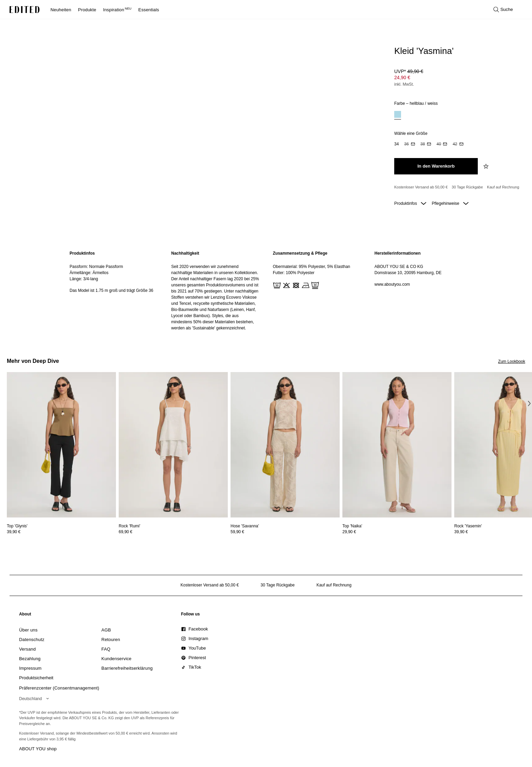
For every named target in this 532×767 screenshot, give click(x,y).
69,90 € (125, 532)
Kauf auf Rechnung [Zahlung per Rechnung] (503, 187)
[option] (398, 115)
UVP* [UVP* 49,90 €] (409, 71)
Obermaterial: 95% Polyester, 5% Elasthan (312, 267)
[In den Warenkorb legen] (436, 166)
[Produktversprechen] (457, 187)
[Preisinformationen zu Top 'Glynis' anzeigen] (61, 532)
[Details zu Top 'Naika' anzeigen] (397, 445)
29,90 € (349, 532)
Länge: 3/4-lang (84, 279)
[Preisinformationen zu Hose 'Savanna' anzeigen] (285, 532)
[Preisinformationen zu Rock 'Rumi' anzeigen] (173, 532)
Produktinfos (410, 203)
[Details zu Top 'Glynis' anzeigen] (61, 445)
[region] (114, 291)
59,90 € (237, 532)
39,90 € (14, 532)
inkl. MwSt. (404, 84)
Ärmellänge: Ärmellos (89, 273)
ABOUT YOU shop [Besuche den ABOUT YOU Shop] (38, 749)
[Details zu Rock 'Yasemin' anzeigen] (468, 526)
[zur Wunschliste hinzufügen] (487, 166)
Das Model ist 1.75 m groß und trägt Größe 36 (111, 290)
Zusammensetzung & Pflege (300, 253)
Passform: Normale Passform (96, 267)
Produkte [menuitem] (87, 10)
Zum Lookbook (512, 361)
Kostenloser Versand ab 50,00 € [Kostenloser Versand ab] (421, 187)
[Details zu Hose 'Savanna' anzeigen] (285, 445)
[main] (266, 291)
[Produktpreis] (457, 79)
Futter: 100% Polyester (294, 273)
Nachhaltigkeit (185, 253)
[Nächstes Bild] (529, 403)
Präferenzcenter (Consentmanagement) (59, 688)
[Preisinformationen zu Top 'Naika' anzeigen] (397, 532)
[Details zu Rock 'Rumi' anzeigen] (173, 445)
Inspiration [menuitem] (117, 10)
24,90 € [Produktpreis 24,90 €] (402, 77)
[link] (25, 615)
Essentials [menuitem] (149, 10)
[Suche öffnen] (503, 10)
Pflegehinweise (450, 203)
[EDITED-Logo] (25, 10)
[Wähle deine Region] (35, 699)
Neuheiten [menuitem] (61, 10)
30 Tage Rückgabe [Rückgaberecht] (468, 187)
